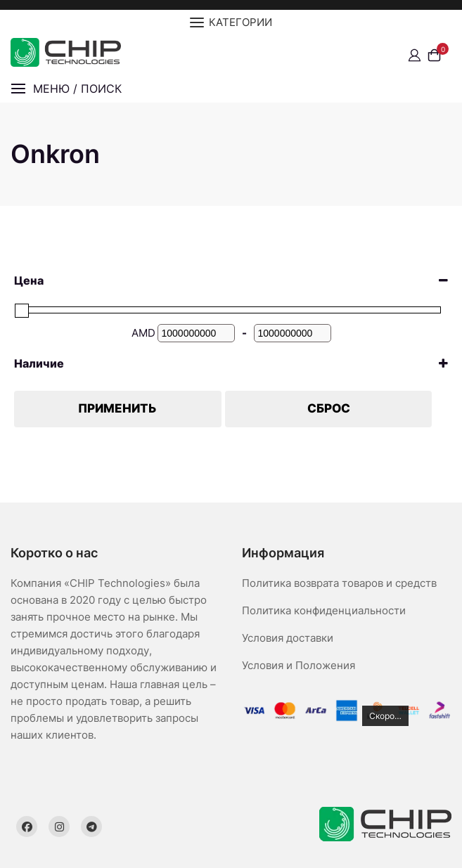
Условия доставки (288, 638)
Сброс (329, 408)
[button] (66, 89)
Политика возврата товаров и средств (339, 583)
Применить (117, 408)
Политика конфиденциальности (324, 610)
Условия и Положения (299, 665)
